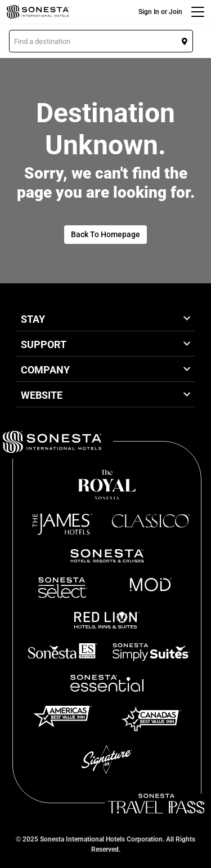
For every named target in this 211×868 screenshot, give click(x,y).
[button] (101, 41)
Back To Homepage (105, 234)
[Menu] (198, 12)
